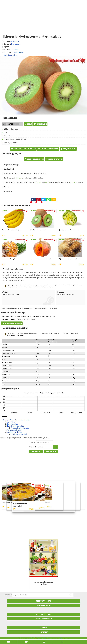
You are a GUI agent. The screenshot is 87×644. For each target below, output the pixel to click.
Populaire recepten (44, 619)
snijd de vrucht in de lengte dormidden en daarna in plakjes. (25, 174)
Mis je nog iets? (68, 149)
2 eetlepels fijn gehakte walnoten (16, 139)
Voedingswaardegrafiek (19, 434)
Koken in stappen (54, 159)
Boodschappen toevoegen (23, 149)
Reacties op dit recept (14, 430)
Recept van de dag (44, 601)
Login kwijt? (36, 452)
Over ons (67, 638)
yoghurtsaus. (9, 191)
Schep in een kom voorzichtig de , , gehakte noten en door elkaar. (44, 182)
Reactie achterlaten (12, 323)
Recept (8, 438)
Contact (39, 638)
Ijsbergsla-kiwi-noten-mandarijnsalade (16, 420)
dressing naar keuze (11, 143)
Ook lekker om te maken (15, 426)
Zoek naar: (8, 595)
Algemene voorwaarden (53, 638)
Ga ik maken (40, 124)
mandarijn (15, 178)
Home (2, 438)
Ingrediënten (11, 422)
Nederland (15, 41)
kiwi (46, 182)
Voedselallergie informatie (20, 428)
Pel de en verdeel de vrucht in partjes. (24, 178)
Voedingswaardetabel (14, 432)
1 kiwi (6, 132)
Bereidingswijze (12, 424)
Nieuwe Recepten (44, 605)
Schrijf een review (11, 55)
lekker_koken (19, 52)
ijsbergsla (34, 182)
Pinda (5, 292)
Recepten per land (44, 614)
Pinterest (44, 632)
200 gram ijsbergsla (11, 129)
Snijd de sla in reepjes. (12, 165)
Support (62, 638)
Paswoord (32, 447)
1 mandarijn (9, 136)
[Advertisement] (43, 19)
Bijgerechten (16, 44)
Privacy (44, 638)
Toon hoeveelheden (34, 159)
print (28, 124)
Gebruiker (32, 442)
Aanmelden (51, 452)
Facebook (44, 628)
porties (8, 47)
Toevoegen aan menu (48, 149)
